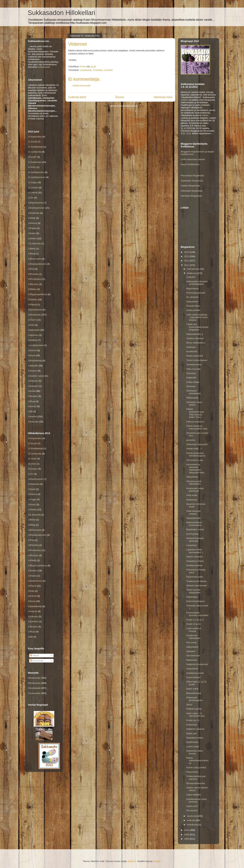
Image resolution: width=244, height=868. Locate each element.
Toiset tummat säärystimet (193, 591)
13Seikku (33, 300)
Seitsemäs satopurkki (197, 444)
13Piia (31, 269)
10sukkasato (34, 688)
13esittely (33, 340)
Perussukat (192, 810)
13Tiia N (32, 320)
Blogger (157, 861)
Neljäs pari (192, 733)
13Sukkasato (34, 315)
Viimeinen (191, 373)
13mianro (33, 371)
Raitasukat (192, 500)
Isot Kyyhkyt (192, 534)
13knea (32, 355)
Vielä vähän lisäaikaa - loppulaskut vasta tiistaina (197, 317)
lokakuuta (192, 273)
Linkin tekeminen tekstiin (193, 159)
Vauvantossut (193, 656)
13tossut (32, 406)
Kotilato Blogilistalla (190, 186)
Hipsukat (191, 651)
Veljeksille (191, 378)
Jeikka (205, 115)
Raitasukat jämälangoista (194, 699)
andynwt (132, 861)
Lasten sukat (193, 746)
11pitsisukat (86, 70)
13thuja (32, 401)
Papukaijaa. (192, 597)
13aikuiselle (34, 330)
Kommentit (37, 661)
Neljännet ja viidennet (197, 664)
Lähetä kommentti (81, 86)
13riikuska (33, 381)
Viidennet (191, 347)
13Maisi (32, 249)
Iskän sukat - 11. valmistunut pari (195, 715)
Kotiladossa (43, 67)
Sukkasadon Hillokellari (62, 13)
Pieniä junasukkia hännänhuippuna (196, 454)
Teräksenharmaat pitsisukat (195, 540)
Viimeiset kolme (194, 365)
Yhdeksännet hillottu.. (197, 581)
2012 (187, 261)
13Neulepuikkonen (37, 264)
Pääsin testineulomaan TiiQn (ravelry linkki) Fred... (195, 413)
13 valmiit (33, 193)
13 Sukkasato (35, 162)
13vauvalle (33, 422)
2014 (187, 252)
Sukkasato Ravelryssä (192, 181)
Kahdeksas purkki (195, 673)
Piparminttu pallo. (195, 577)
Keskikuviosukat (194, 565)
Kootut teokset (193, 677)
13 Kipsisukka (35, 137)
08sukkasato (34, 678)
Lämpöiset (191, 545)
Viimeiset (191, 386)
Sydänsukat (192, 742)
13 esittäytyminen (37, 177)
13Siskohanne (35, 310)
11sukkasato (34, 693)
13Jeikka (32, 238)
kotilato (184, 100)
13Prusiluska (34, 279)
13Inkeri (32, 233)
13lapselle (33, 366)
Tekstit (34, 656)
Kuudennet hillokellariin (193, 637)
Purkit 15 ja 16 (193, 624)
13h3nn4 (32, 350)
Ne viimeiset (192, 297)
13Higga (32, 228)
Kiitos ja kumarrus (195, 422)
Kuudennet (192, 351)
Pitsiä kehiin (192, 772)
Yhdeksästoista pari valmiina (196, 778)
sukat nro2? (192, 806)
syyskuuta (192, 816)
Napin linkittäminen (190, 164)
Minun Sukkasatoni (196, 343)
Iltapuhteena (192, 289)
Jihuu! (189, 705)
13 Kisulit (33, 142)
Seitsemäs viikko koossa (195, 752)
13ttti (30, 411)
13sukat (32, 391)
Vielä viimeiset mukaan (193, 512)
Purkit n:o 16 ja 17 (195, 620)
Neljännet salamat (195, 729)
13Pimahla (33, 274)
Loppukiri (191, 277)
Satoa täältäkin (194, 795)
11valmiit (108, 70)
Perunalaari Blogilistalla (192, 176)
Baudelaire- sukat (195, 529)
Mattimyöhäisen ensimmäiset (194, 524)
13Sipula (32, 304)
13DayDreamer (36, 203)
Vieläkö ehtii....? (194, 449)
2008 (187, 839)
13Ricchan (33, 284)
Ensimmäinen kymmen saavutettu (197, 614)
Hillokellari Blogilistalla (192, 191)
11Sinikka (98, 70)
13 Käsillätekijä (35, 147)
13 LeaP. (32, 157)
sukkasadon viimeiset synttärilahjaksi (197, 283)
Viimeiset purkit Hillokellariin (194, 483)
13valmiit (32, 416)
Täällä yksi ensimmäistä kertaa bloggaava (197, 327)
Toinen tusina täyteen (197, 360)
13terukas (33, 396)
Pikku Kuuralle (193, 369)
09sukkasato (34, 683)
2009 (187, 835)
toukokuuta (193, 825)
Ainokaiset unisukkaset (194, 392)
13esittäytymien (36, 345)
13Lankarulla (34, 243)
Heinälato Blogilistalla (191, 196)
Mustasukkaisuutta (196, 783)
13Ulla (31, 325)
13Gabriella (34, 213)
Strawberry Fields (195, 561)
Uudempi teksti (77, 97)
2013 (187, 256)
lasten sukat (192, 689)
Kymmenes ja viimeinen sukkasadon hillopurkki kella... (196, 468)
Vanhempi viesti (163, 97)
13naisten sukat (36, 376)
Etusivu (120, 97)
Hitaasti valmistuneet (197, 586)
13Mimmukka (35, 259)
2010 (187, 830)
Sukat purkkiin (193, 310)
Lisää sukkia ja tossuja (194, 630)
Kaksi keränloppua (195, 601)
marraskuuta (193, 269)
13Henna (33, 223)
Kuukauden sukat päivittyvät (195, 490)
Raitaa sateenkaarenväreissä (197, 761)
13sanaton (33, 386)
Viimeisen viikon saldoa (194, 404)
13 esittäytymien (36, 172)
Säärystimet (192, 302)
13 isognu (33, 182)
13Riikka (32, 289)
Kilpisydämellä (193, 518)
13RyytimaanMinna (38, 294)
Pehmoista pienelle (196, 293)
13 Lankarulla (35, 152)
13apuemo (33, 335)
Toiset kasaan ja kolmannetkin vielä (197, 427)
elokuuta (191, 820)
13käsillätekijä (35, 361)
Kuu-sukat (191, 642)
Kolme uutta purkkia (196, 767)
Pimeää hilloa (193, 306)
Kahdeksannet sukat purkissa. (196, 800)
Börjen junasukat (195, 356)
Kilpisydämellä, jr (195, 334)
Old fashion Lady (195, 460)
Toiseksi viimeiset (195, 338)
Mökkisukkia (192, 398)
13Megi (32, 254)
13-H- (31, 198)
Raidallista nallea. (195, 738)
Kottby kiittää (193, 382)
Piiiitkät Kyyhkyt (194, 709)
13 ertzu (32, 167)
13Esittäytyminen (36, 208)
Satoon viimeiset (194, 557)
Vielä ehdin (192, 495)
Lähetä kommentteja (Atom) (123, 106)
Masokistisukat (194, 693)
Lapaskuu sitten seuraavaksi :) (195, 551)
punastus (191, 440)
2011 (187, 265)
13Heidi (32, 218)
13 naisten (33, 188)
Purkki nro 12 (193, 720)
